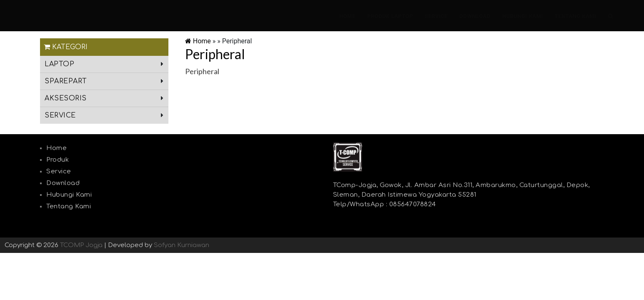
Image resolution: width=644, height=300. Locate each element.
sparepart (66, 81)
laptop (59, 64)
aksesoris (66, 98)
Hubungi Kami (523, 16)
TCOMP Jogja (81, 245)
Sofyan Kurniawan (182, 245)
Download (475, 16)
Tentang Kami (576, 16)
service (60, 115)
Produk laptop (390, 16)
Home (347, 16)
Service (436, 16)
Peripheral (215, 54)
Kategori (66, 47)
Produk (58, 160)
